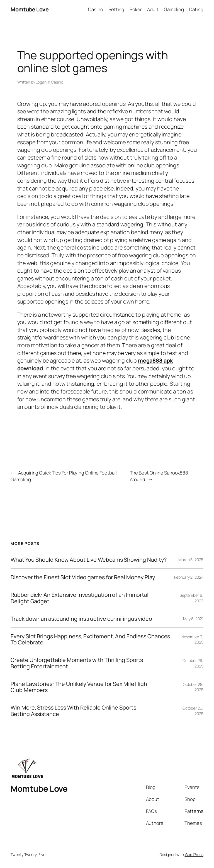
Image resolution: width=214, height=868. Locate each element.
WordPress (194, 854)
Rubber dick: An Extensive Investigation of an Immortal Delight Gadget (80, 598)
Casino (57, 82)
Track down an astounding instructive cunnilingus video (81, 619)
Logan (41, 82)
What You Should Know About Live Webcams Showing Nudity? (89, 560)
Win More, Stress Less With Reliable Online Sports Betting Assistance (73, 711)
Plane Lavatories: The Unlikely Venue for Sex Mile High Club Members (79, 687)
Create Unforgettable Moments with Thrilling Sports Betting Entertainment (77, 663)
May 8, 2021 (193, 619)
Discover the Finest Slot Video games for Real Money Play (83, 577)
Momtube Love (30, 9)
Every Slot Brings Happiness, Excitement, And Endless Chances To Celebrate (90, 639)
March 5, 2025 (191, 560)
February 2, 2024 (189, 577)
